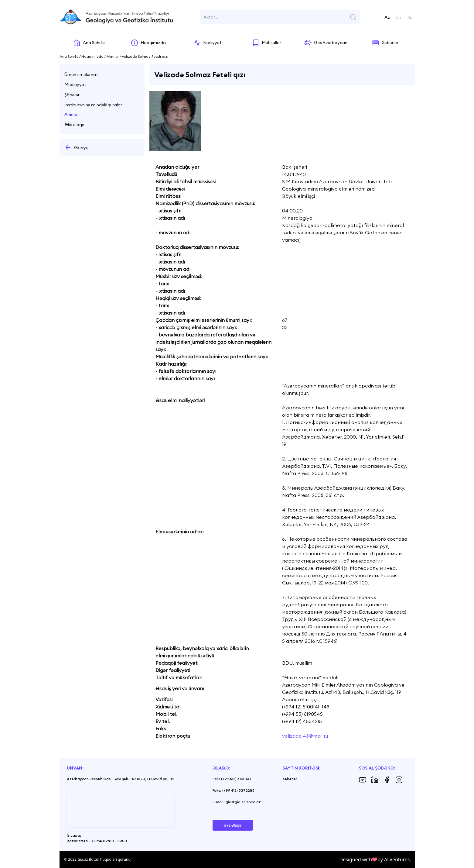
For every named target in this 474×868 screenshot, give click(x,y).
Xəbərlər (290, 779)
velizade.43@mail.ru (305, 736)
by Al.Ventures (394, 859)
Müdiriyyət (75, 84)
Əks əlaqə (74, 125)
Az (387, 17)
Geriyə (77, 147)
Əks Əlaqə (233, 825)
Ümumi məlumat (81, 74)
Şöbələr (72, 95)
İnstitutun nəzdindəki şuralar (93, 105)
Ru (410, 17)
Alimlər (72, 114)
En (398, 17)
